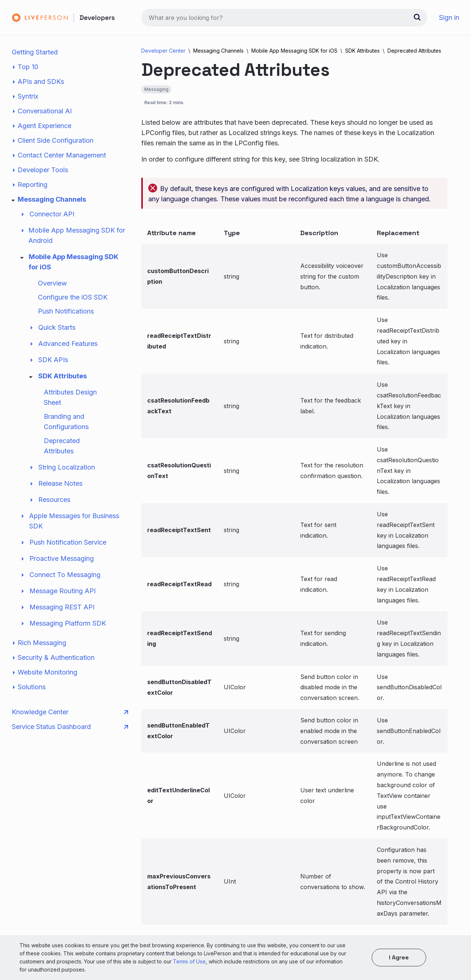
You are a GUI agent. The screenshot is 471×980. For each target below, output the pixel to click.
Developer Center (163, 51)
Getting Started (35, 52)
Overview (52, 283)
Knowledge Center (70, 712)
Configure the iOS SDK (73, 297)
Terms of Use (189, 961)
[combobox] (284, 18)
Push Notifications (66, 311)
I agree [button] (399, 957)
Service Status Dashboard (70, 727)
